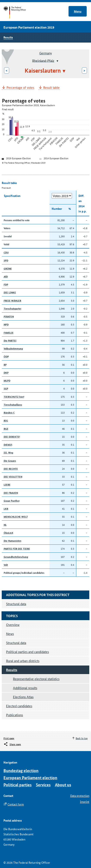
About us (63, 785)
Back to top (82, 738)
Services (43, 785)
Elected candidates (19, 706)
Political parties (18, 785)
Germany (46, 53)
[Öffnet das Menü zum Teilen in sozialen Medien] (12, 744)
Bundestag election (21, 771)
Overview (13, 625)
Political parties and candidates (27, 652)
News (10, 634)
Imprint (85, 802)
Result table (51, 88)
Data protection (80, 796)
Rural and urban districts (23, 661)
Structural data (16, 643)
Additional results (25, 688)
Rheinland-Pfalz (43, 60)
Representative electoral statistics (36, 679)
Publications (14, 715)
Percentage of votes (20, 88)
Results (8, 37)
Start (19, 12)
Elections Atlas (23, 697)
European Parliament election (30, 778)
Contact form (16, 804)
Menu (78, 11)
